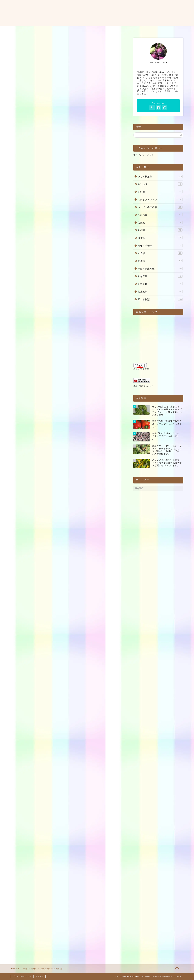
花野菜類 (160, 284)
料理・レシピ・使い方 (127, 30)
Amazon (61, 736)
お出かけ (160, 184)
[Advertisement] (68, 60)
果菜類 (160, 261)
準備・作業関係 (23, 92)
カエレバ (58, 727)
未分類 (160, 253)
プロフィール (77, 30)
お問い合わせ (100, 30)
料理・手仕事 (160, 245)
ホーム (59, 30)
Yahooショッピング (80, 736)
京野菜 (160, 222)
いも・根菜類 (160, 176)
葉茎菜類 (160, 291)
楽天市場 (48, 736)
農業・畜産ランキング (143, 386)
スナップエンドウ (160, 199)
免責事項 (40, 976)
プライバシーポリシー (145, 155)
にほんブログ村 (141, 367)
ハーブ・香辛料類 (160, 207)
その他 (160, 192)
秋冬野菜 (160, 276)
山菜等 (160, 238)
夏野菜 (160, 230)
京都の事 (160, 215)
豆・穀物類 (160, 299)
